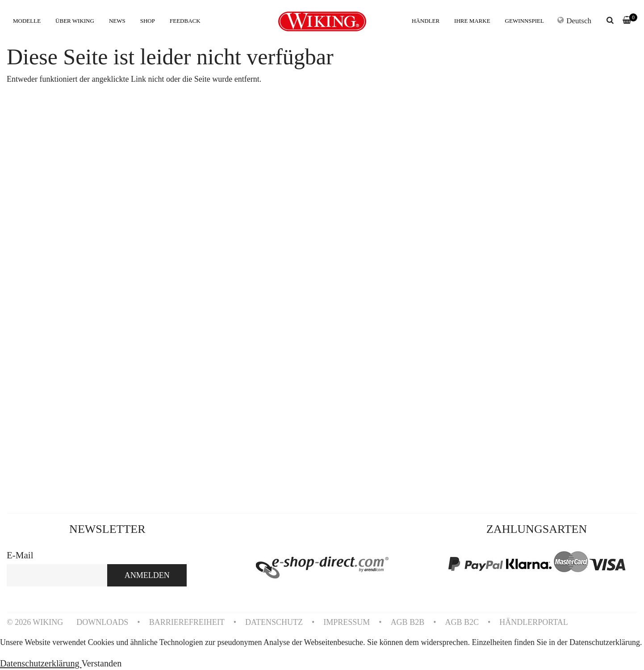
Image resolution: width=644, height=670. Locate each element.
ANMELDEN (147, 575)
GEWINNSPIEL (525, 21)
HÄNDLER (426, 21)
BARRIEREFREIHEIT (187, 622)
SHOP (148, 21)
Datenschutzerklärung (41, 663)
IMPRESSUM (347, 622)
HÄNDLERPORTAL (533, 622)
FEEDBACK (185, 21)
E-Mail (20, 555)
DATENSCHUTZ (274, 622)
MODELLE (27, 21)
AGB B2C (462, 622)
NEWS (117, 21)
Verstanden (101, 663)
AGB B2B (408, 622)
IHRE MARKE (472, 21)
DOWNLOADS (102, 622)
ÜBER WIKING (75, 21)
